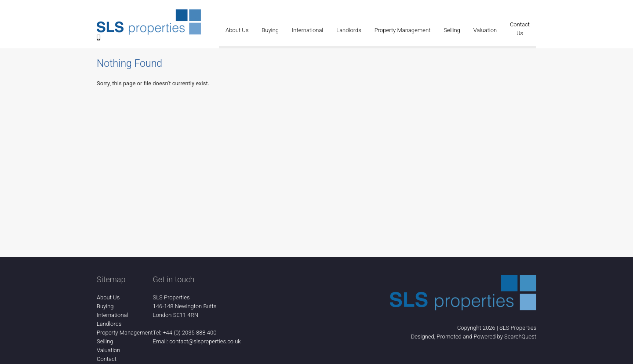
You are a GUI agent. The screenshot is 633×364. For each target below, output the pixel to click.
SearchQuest (520, 337)
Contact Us (520, 29)
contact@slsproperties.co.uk (205, 341)
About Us (237, 30)
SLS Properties (518, 328)
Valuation (485, 30)
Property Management (403, 30)
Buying (270, 30)
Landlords (349, 30)
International (307, 30)
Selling (452, 30)
